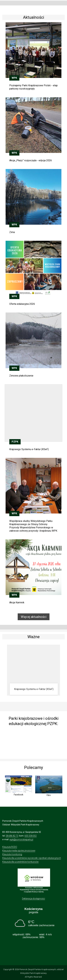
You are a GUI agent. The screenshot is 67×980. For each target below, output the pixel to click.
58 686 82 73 (12, 836)
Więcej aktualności (34, 617)
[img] (33, 742)
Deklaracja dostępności (33, 899)
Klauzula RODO (10, 847)
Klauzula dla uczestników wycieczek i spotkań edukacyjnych (32, 858)
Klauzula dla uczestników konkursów (20, 862)
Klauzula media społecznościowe (19, 851)
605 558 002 (31, 836)
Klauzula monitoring (12, 854)
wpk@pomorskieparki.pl (21, 839)
